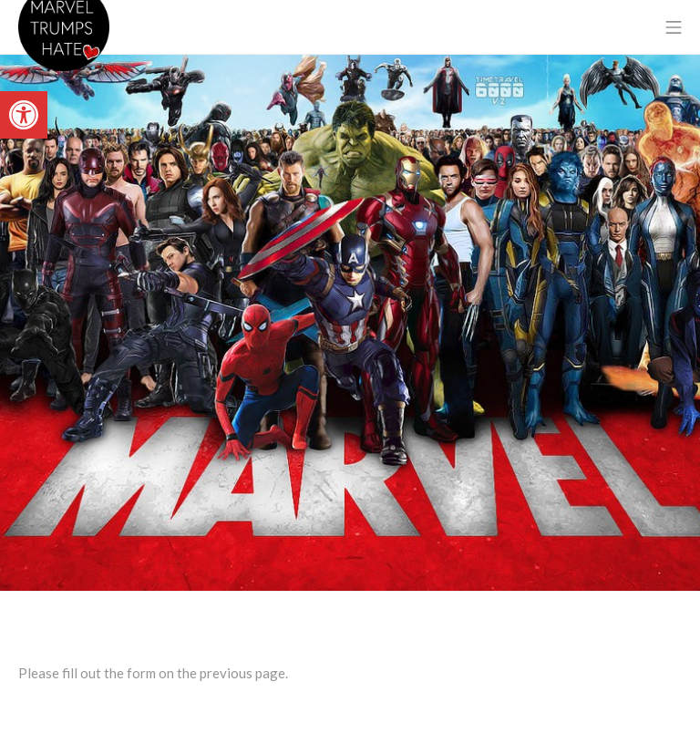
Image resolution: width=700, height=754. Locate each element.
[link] (24, 115)
